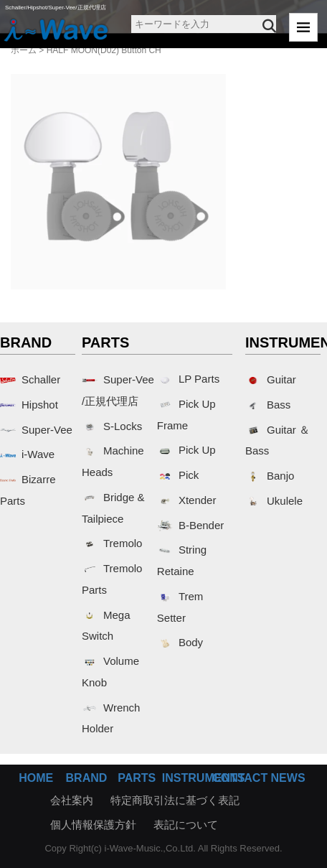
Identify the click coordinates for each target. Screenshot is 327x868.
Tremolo (112, 543)
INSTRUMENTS (204, 778)
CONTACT (240, 778)
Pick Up (186, 450)
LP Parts (188, 379)
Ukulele (274, 501)
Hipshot (29, 405)
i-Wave (27, 454)
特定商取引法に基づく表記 (175, 800)
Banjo (270, 476)
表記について (186, 825)
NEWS (288, 778)
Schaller (30, 379)
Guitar (271, 379)
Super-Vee (36, 430)
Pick (178, 475)
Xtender (187, 500)
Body (180, 642)
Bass (268, 405)
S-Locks (112, 426)
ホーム (24, 50)
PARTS (137, 778)
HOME (36, 778)
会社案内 (72, 800)
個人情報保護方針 (93, 825)
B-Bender (190, 525)
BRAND (87, 778)
